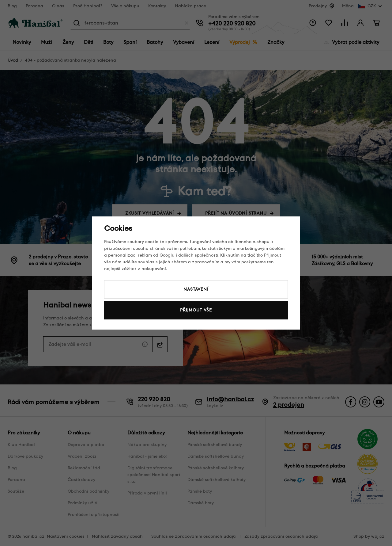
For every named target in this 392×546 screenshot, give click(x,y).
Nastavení (196, 289)
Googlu (167, 255)
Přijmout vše (196, 310)
